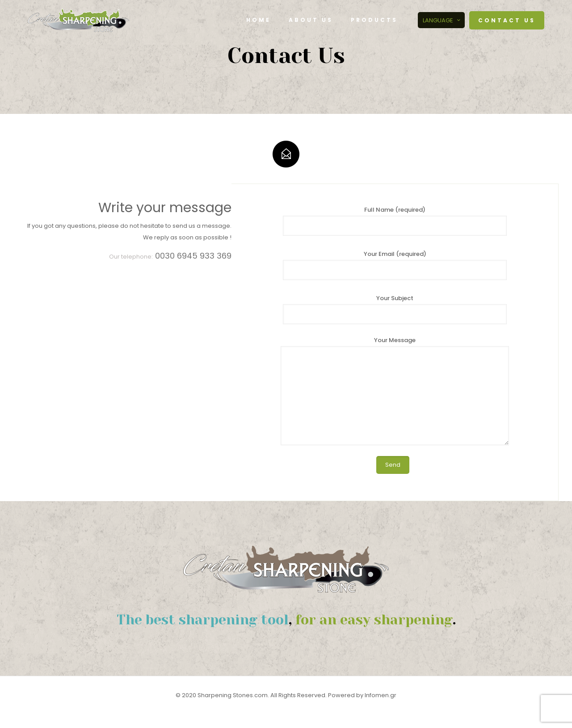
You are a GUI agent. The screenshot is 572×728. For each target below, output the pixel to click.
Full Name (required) (395, 221)
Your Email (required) (395, 265)
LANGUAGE (442, 20)
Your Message (395, 391)
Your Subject (395, 309)
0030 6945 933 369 (193, 256)
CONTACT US (507, 20)
